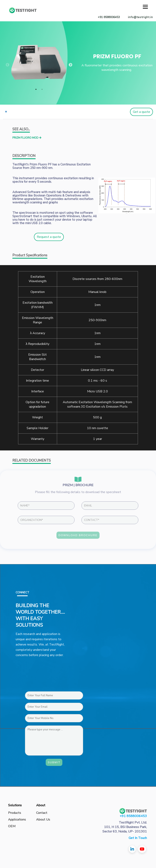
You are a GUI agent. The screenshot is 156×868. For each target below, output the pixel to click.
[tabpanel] (39, 62)
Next (70, 65)
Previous (8, 65)
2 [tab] (42, 89)
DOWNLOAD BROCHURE (78, 535)
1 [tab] (36, 89)
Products (15, 813)
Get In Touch (138, 838)
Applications (17, 819)
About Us (43, 819)
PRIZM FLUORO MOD (27, 138)
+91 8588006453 (133, 816)
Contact (42, 813)
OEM (12, 826)
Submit (54, 762)
